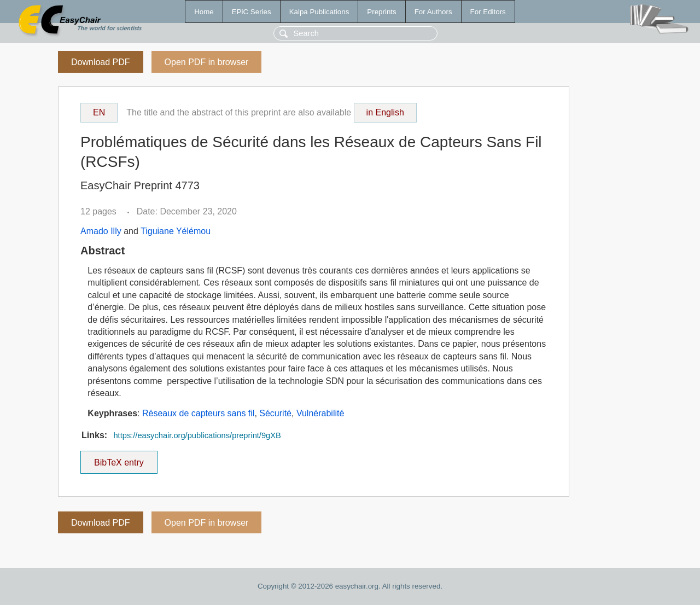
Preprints (381, 12)
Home (204, 12)
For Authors (433, 12)
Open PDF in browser (207, 62)
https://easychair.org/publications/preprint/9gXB (197, 435)
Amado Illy (101, 231)
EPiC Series (252, 12)
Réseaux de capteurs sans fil (198, 413)
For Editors (488, 12)
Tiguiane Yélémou (176, 231)
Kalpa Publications (319, 12)
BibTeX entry (119, 459)
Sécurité (275, 413)
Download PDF (101, 62)
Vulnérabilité (320, 413)
